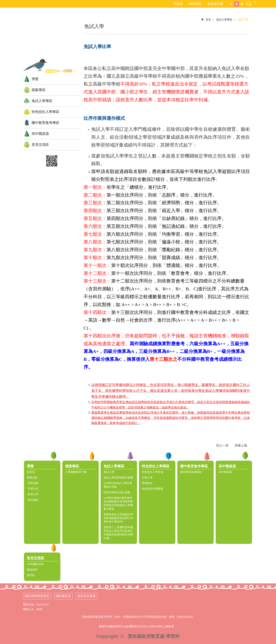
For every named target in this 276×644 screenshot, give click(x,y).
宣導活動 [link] (33, 483)
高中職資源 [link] (40, 134)
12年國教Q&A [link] (35, 564)
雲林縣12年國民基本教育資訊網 (52, 35)
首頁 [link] (208, 20)
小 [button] (231, 4)
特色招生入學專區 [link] (45, 112)
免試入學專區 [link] (42, 101)
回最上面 (241, 445)
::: (255, 2)
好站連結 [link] (33, 500)
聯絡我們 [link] (32, 570)
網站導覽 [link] (195, 4)
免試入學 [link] (243, 20)
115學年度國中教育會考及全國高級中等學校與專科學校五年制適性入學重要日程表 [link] (118, 503)
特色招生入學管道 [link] (153, 472)
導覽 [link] (35, 79)
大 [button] (242, 4)
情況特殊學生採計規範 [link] (117, 492)
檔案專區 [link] (39, 90)
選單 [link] (271, 456)
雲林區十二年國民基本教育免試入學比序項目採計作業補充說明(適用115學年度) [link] (118, 533)
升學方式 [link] (33, 489)
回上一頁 (222, 445)
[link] (52, 161)
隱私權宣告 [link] (63, 596)
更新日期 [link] (28, 604)
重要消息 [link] (32, 478)
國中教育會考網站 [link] (191, 472)
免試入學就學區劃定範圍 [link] (118, 478)
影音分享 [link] (33, 494)
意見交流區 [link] (40, 145)
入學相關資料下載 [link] (76, 472)
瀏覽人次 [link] (28, 609)
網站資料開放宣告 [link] (37, 596)
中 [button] (237, 4)
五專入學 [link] (147, 478)
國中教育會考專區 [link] (45, 123)
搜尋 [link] (249, 2)
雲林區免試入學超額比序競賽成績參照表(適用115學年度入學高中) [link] (118, 518)
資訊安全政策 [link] (86, 596)
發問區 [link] (31, 575)
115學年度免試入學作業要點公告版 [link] (118, 485)
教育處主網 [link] (215, 4)
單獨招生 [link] (147, 483)
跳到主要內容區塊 (2, 2)
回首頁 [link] (178, 4)
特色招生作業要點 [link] (153, 489)
